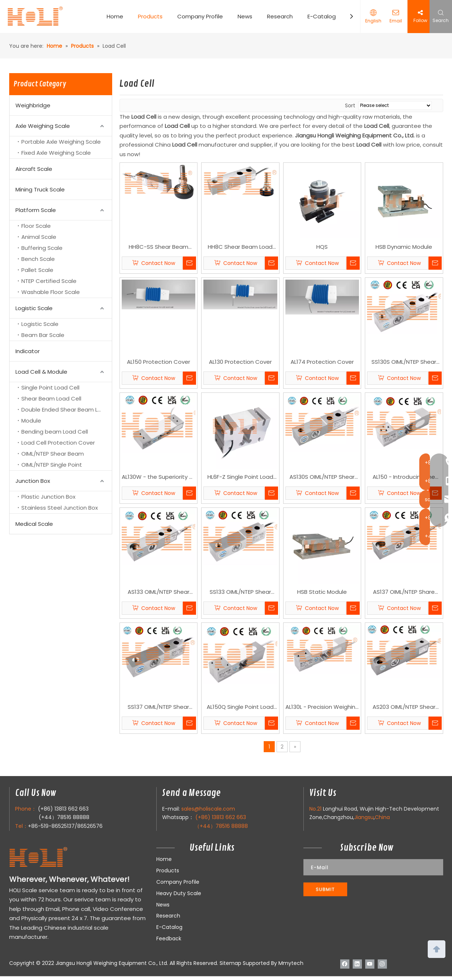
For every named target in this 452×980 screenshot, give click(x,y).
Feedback (169, 938)
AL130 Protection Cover (240, 362)
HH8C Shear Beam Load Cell (240, 247)
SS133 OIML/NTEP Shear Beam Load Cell (240, 592)
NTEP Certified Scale (49, 281)
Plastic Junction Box (48, 497)
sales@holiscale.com (208, 809)
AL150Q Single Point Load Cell (240, 707)
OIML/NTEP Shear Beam (53, 454)
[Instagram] (382, 964)
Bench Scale (38, 259)
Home (115, 16)
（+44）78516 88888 (221, 826)
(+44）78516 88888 (64, 817)
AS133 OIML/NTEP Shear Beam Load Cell (159, 592)
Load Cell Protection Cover (58, 443)
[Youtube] (370, 964)
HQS (322, 247)
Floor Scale (36, 226)
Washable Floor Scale (51, 292)
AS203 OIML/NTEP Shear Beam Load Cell (404, 707)
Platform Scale (36, 210)
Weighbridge (33, 105)
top (437, 948)
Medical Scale (34, 524)
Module (31, 421)
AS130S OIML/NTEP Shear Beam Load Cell (322, 477)
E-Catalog (322, 16)
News (245, 16)
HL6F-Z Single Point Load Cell (240, 477)
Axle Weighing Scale (43, 126)
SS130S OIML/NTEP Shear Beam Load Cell (404, 362)
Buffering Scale (42, 248)
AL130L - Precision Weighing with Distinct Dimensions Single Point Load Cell (322, 707)
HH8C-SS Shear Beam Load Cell (159, 247)
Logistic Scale (34, 308)
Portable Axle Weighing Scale (61, 142)
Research (280, 16)
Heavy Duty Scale (179, 893)
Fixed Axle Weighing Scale (56, 153)
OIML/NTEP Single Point (52, 465)
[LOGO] (53, 857)
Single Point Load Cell (50, 387)
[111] (373, 878)
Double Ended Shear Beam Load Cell (67, 410)
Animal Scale (39, 237)
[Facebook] (345, 964)
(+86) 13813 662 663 (63, 809)
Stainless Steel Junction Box (60, 508)
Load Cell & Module (41, 372)
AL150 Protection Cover (159, 362)
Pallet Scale (37, 270)
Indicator (28, 351)
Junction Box (33, 481)
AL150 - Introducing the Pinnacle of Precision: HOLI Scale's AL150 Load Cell (404, 477)
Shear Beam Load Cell (51, 399)
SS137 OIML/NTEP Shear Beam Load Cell (158, 707)
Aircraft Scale (34, 169)
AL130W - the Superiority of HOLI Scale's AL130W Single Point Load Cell (158, 477)
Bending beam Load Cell (55, 432)
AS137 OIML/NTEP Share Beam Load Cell (404, 592)
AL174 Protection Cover (322, 362)
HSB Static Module (322, 592)
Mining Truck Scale (40, 189)
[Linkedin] (357, 964)
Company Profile (200, 16)
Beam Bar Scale (43, 335)
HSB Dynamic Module (404, 247)
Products (150, 16)
